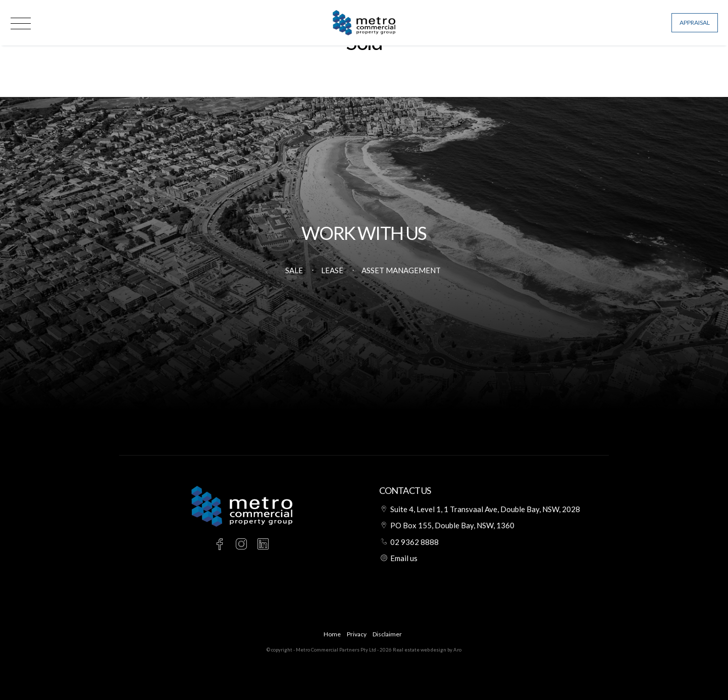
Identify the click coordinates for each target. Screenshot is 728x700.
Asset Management (401, 270)
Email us (404, 558)
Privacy (357, 634)
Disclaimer (387, 634)
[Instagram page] (243, 545)
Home (332, 634)
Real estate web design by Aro (427, 650)
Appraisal (695, 22)
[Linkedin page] (263, 545)
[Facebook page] (221, 545)
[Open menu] (21, 23)
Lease (332, 270)
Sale (294, 270)
